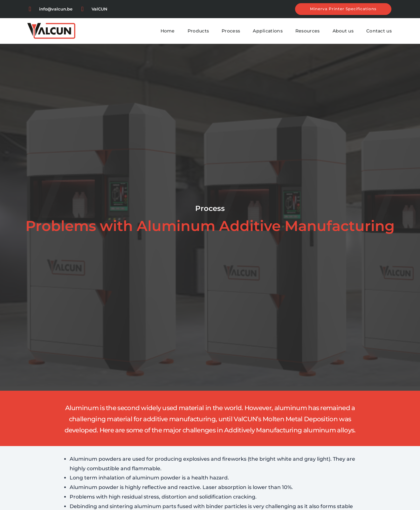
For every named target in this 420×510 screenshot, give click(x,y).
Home (168, 31)
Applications (268, 31)
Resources (308, 31)
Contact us (379, 31)
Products (198, 31)
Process (231, 31)
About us (343, 31)
